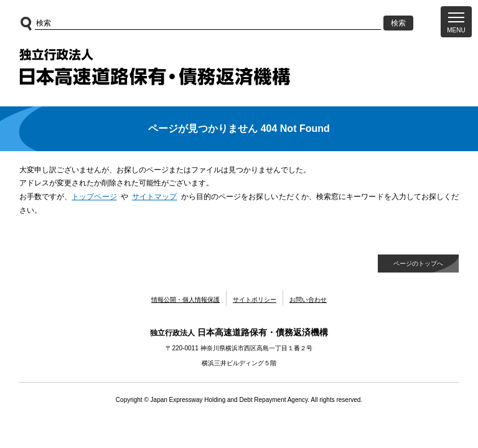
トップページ (94, 197)
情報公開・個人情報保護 (185, 300)
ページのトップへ (418, 264)
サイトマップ (155, 197)
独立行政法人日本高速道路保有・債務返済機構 (155, 67)
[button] (456, 22)
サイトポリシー (255, 300)
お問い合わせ (308, 300)
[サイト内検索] (208, 23)
